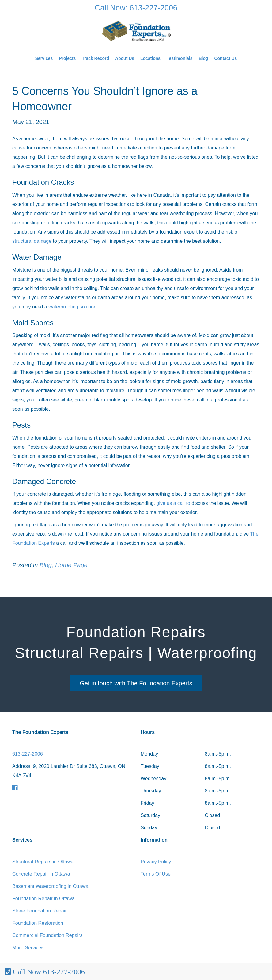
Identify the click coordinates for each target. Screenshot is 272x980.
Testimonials (180, 58)
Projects (67, 58)
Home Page (71, 565)
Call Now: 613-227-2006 (136, 8)
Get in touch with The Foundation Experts (136, 683)
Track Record (95, 58)
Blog (203, 58)
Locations (150, 58)
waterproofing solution (72, 307)
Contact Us (225, 58)
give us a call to (174, 503)
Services (44, 58)
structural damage (32, 241)
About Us (125, 58)
